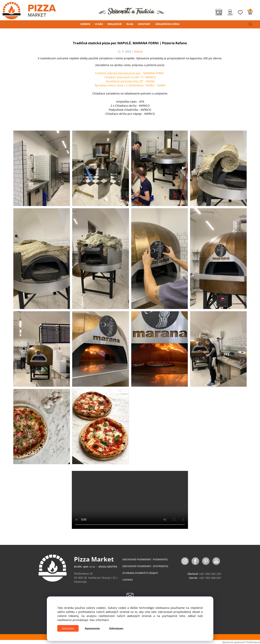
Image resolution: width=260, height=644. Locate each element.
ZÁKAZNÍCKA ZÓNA (167, 24)
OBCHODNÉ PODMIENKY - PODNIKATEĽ (145, 559)
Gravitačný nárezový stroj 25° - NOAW (130, 81)
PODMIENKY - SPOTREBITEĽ (145, 566)
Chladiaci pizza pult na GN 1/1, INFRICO (130, 77)
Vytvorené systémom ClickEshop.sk (241, 642)
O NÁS (99, 24)
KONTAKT (144, 24)
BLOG (130, 24)
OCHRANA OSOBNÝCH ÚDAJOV (140, 573)
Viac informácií (99, 620)
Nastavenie (92, 628)
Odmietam (116, 628)
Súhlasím (68, 628)
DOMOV (85, 24)
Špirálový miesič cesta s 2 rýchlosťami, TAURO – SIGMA (130, 85)
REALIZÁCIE (115, 24)
